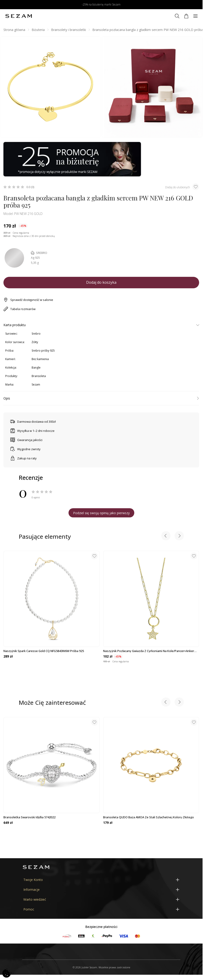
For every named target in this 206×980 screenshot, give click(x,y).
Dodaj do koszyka (101, 282)
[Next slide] (179, 536)
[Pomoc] (101, 909)
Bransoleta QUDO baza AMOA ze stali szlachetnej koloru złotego (148, 817)
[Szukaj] (177, 16)
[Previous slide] (166, 536)
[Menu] (195, 16)
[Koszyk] (186, 16)
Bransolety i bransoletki (69, 30)
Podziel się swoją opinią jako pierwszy (101, 513)
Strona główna (14, 30)
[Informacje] (101, 890)
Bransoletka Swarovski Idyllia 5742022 (29, 817)
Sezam (36, 385)
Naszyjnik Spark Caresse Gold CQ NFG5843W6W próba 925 (44, 651)
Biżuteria (38, 30)
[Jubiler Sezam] (19, 16)
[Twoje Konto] (101, 880)
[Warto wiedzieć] (101, 899)
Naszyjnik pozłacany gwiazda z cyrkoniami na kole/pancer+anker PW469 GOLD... (149, 651)
